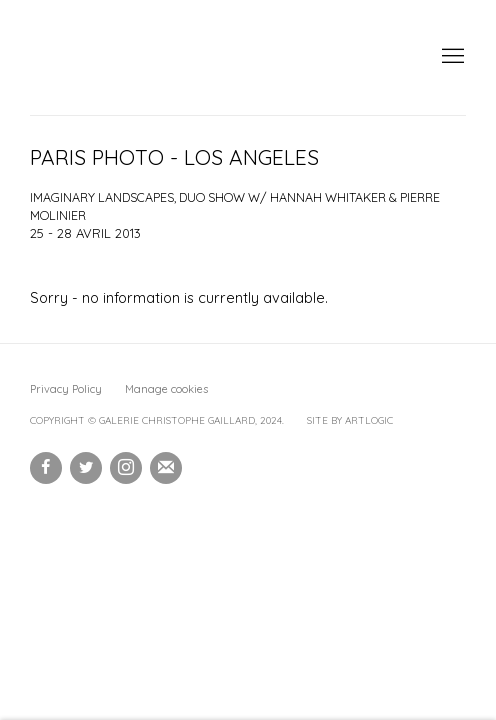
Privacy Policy (66, 389)
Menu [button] (451, 57)
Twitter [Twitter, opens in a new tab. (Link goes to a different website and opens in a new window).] (86, 468)
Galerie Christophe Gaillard (180, 57)
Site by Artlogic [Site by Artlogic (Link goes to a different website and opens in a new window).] (350, 420)
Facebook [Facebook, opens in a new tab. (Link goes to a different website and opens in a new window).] (46, 468)
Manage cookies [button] (166, 389)
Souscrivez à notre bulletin (166, 468)
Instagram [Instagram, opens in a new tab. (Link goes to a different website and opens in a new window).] (126, 468)
